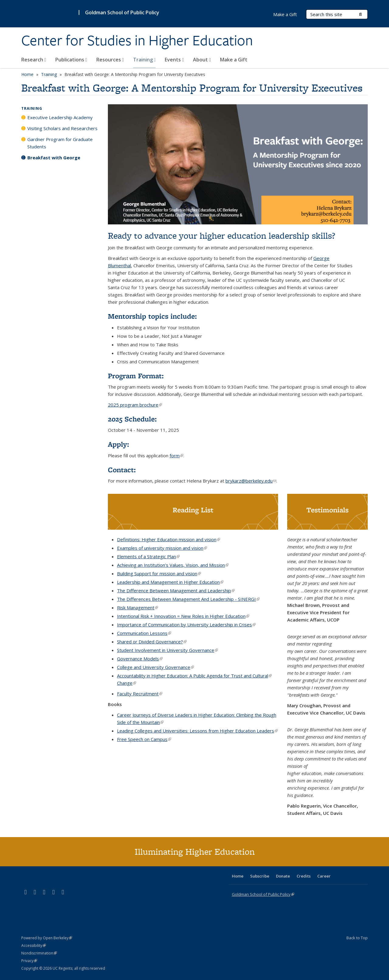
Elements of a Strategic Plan (148, 556)
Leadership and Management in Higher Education (170, 582)
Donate (283, 876)
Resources (110, 60)
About (202, 60)
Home (27, 74)
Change (127, 683)
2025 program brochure (135, 405)
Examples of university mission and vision (162, 548)
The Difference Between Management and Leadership (176, 590)
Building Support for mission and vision (159, 573)
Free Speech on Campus (144, 739)
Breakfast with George (54, 158)
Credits (304, 876)
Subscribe (260, 876)
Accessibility (34, 945)
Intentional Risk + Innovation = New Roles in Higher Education (183, 616)
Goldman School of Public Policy (122, 12)
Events (174, 60)
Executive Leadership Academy (60, 117)
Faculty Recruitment (140, 694)
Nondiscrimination (39, 953)
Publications (71, 60)
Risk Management (138, 608)
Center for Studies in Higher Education (137, 40)
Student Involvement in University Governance (167, 650)
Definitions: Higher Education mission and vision (169, 539)
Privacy (29, 961)
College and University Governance (155, 667)
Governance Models (140, 659)
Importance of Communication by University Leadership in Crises (186, 625)
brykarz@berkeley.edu (251, 481)
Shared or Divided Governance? (152, 642)
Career (324, 876)
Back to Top (357, 938)
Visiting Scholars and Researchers (62, 128)
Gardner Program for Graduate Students (60, 143)
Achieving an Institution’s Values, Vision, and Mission (173, 565)
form (176, 455)
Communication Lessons (144, 633)
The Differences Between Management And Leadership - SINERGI (188, 599)
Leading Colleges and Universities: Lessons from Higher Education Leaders (197, 731)
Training (145, 60)
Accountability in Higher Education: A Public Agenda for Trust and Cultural (194, 676)
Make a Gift (234, 60)
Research (34, 60)
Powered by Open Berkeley (47, 938)
